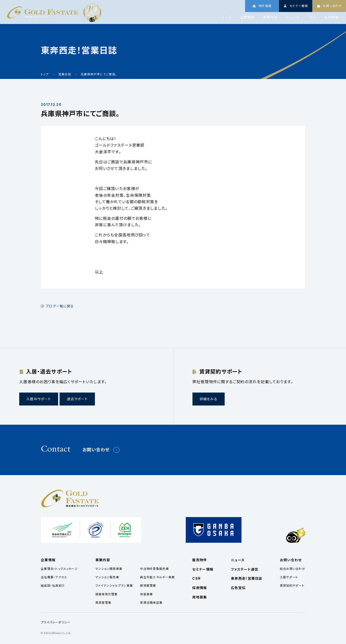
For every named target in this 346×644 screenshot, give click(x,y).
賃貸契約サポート (292, 586)
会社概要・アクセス (54, 577)
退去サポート (77, 399)
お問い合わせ (96, 450)
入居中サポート (39, 399)
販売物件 (200, 560)
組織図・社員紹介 (53, 586)
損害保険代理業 (107, 594)
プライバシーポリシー (56, 622)
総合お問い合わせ (293, 569)
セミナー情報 (203, 569)
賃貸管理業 (103, 603)
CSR (312, 17)
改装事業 (146, 594)
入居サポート (289, 577)
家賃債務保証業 (151, 603)
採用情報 (331, 17)
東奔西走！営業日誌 (247, 578)
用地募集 (200, 597)
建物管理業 (148, 586)
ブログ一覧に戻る (60, 306)
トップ (227, 17)
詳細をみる (209, 399)
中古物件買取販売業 (154, 569)
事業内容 (270, 17)
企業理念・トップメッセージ (59, 569)
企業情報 (247, 17)
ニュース (293, 17)
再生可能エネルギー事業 (157, 577)
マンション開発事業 (109, 569)
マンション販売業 (107, 577)
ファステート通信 (244, 569)
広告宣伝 (238, 588)
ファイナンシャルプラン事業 (114, 586)
